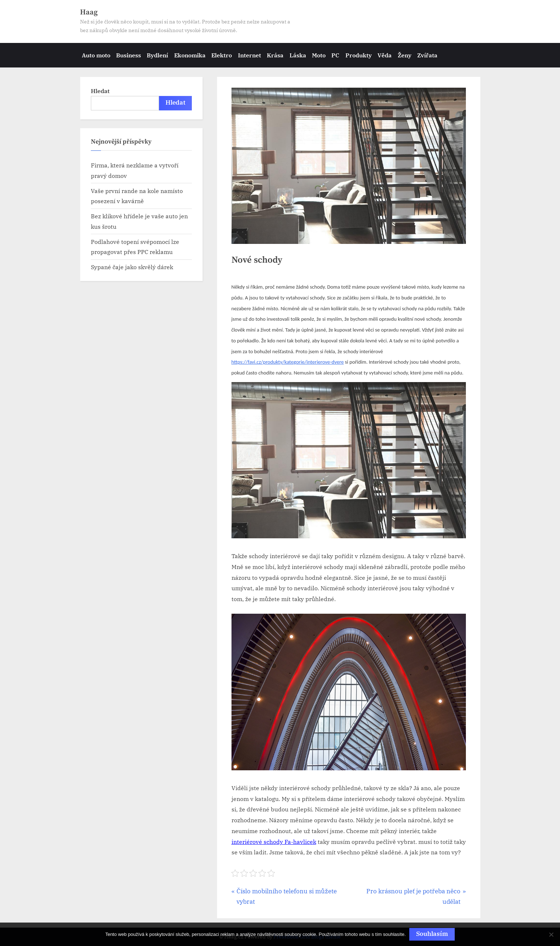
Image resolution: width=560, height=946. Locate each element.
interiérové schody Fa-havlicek (274, 842)
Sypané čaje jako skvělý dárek (132, 267)
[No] (551, 934)
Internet (250, 55)
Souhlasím (432, 934)
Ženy (405, 55)
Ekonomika (190, 55)
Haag (89, 12)
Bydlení (157, 55)
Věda (385, 55)
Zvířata (427, 55)
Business (129, 55)
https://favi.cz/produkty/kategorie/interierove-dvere (288, 362)
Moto (319, 55)
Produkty (359, 55)
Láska (298, 55)
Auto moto (96, 55)
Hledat (100, 91)
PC (335, 55)
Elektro (222, 55)
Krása (275, 55)
